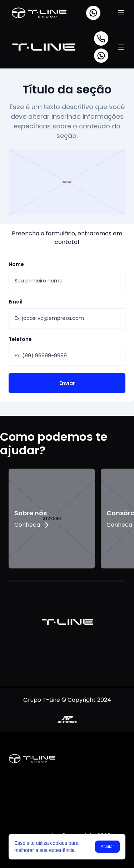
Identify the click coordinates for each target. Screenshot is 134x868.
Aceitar (107, 847)
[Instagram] (36, 673)
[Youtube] (98, 673)
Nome (16, 264)
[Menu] (121, 13)
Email (16, 302)
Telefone (20, 339)
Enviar (67, 383)
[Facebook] (57, 673)
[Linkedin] (78, 673)
